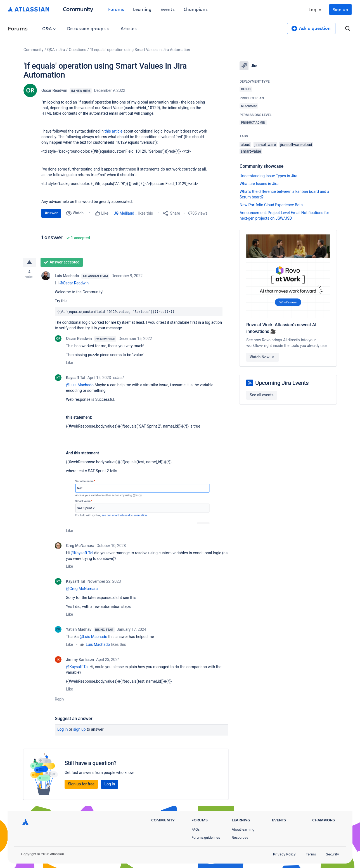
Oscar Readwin (54, 90)
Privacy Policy (284, 854)
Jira (62, 50)
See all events (261, 395)
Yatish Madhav (79, 629)
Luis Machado (67, 276)
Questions (77, 50)
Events (168, 9)
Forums (116, 9)
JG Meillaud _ (125, 213)
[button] (147, 500)
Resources (240, 837)
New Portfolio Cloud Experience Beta (271, 205)
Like (69, 363)
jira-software (265, 145)
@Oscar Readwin (74, 283)
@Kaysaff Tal (82, 553)
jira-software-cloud (296, 145)
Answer (51, 213)
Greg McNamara (80, 546)
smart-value (251, 151)
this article (113, 131)
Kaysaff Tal (76, 378)
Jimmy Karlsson (80, 660)
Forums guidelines (206, 837)
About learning (243, 829)
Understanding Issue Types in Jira (268, 176)
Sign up (340, 9)
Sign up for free (81, 784)
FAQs (196, 829)
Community (78, 9)
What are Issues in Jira (259, 184)
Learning (142, 9)
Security (332, 854)
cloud (245, 145)
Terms (311, 854)
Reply (60, 699)
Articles (129, 28)
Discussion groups (88, 28)
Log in (315, 9)
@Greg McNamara (82, 589)
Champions (196, 9)
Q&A (49, 28)
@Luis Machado (80, 385)
